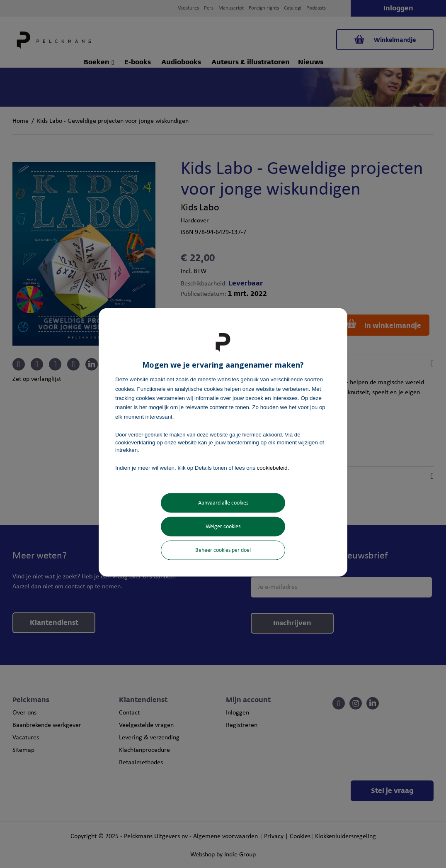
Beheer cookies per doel (223, 550)
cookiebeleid (272, 468)
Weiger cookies (223, 526)
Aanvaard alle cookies (223, 503)
